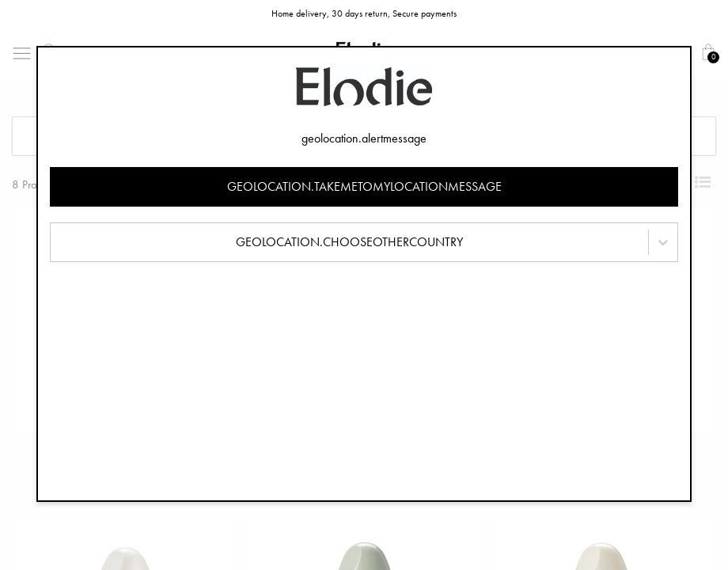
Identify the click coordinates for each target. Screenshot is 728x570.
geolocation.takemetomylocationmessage (364, 186)
